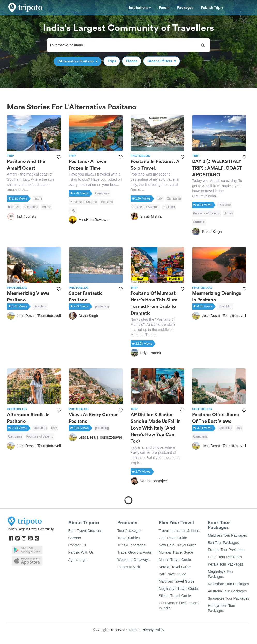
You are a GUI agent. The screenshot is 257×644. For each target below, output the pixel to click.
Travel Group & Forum (135, 552)
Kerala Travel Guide (175, 567)
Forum (164, 8)
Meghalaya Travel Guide (178, 589)
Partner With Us (81, 552)
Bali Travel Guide (173, 574)
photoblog (40, 306)
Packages (185, 8)
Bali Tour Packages (223, 543)
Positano (107, 202)
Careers (75, 538)
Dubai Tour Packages (225, 557)
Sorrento (199, 222)
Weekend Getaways (134, 560)
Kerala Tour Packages (226, 564)
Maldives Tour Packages (227, 535)
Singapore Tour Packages (229, 598)
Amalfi (229, 213)
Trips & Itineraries (131, 545)
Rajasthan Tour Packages (228, 584)
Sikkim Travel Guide (175, 596)
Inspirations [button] (140, 8)
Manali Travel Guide (175, 560)
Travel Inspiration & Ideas (179, 531)
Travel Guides (129, 538)
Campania (102, 193)
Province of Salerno (83, 202)
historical (14, 207)
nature (38, 198)
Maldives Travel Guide (177, 581)
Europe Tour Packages (226, 550)
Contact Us (77, 545)
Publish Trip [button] (212, 8)
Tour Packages (129, 531)
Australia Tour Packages (227, 591)
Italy (73, 210)
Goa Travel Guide (173, 538)
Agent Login (78, 560)
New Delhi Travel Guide (178, 545)
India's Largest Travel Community (31, 529)
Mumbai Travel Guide (176, 552)
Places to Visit (129, 567)
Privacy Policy (153, 630)
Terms (133, 630)
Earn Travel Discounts (86, 531)
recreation (31, 207)
